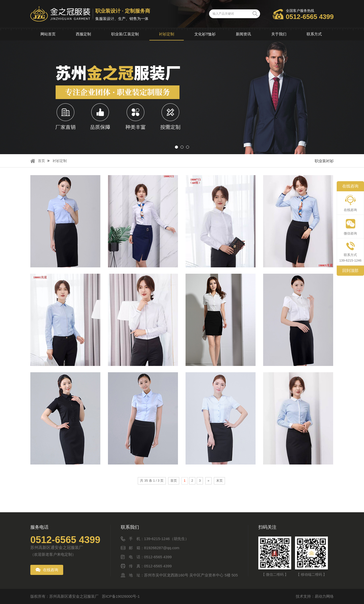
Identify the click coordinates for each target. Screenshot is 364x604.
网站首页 (48, 34)
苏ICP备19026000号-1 (121, 596)
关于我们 (279, 34)
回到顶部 (350, 271)
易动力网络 (324, 596)
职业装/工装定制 (125, 34)
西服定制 (83, 34)
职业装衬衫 (324, 161)
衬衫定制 (167, 34)
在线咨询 (51, 570)
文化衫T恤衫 (205, 34)
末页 (219, 481)
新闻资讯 (243, 34)
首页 (41, 161)
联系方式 (314, 34)
